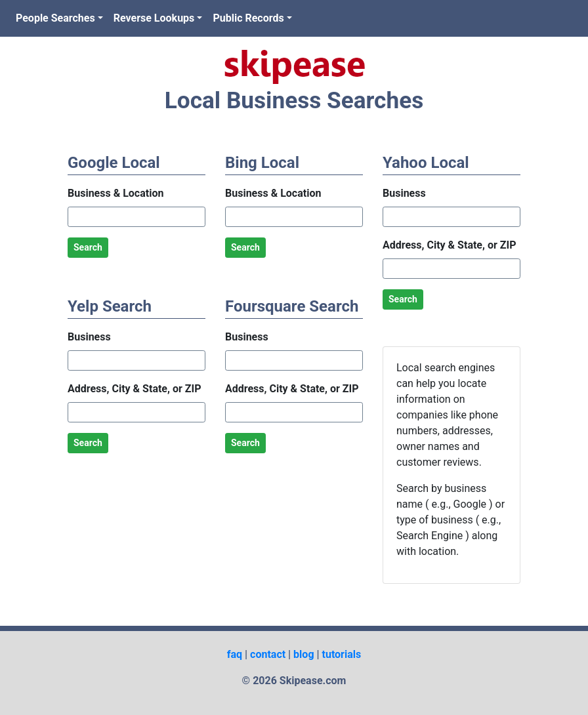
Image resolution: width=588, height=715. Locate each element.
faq (235, 654)
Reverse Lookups (154, 18)
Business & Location (115, 193)
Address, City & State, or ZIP (134, 389)
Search (88, 247)
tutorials (342, 654)
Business (89, 337)
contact (268, 654)
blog (304, 654)
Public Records (248, 18)
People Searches (55, 18)
